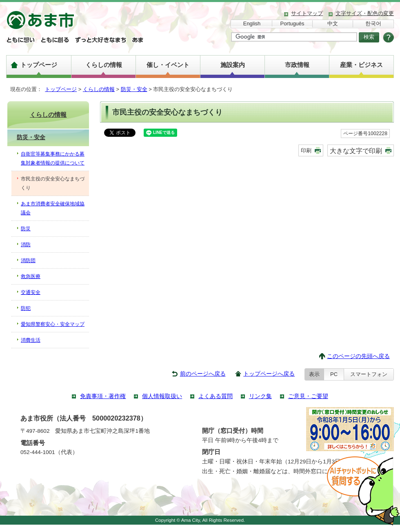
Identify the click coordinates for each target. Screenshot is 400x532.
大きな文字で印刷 (356, 151)
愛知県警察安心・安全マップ (53, 324)
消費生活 (31, 340)
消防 (26, 245)
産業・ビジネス (361, 65)
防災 (26, 229)
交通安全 (31, 292)
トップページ (39, 65)
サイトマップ (307, 13)
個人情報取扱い (162, 396)
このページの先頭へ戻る (358, 356)
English (252, 23)
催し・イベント (168, 65)
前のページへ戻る (203, 374)
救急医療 (31, 276)
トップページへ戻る (269, 374)
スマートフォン (369, 374)
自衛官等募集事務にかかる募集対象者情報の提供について (53, 158)
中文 (333, 23)
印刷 (306, 150)
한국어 (373, 23)
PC (334, 374)
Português (292, 23)
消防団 (28, 260)
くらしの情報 (104, 65)
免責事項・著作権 (103, 396)
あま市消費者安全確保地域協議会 (53, 208)
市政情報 (297, 65)
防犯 (26, 308)
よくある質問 (216, 396)
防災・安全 (134, 89)
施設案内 (233, 65)
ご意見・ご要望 (308, 396)
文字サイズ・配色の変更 (365, 13)
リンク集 (260, 396)
